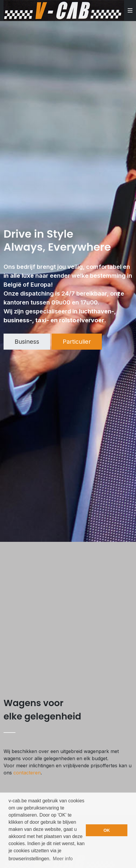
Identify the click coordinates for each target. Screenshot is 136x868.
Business (27, 342)
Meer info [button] (63, 859)
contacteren (27, 773)
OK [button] (107, 830)
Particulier (77, 342)
